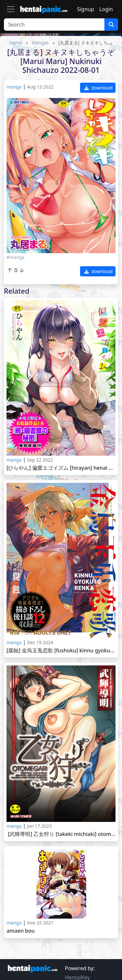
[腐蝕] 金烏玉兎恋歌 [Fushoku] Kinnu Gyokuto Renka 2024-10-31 (61, 651)
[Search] (54, 24)
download (98, 88)
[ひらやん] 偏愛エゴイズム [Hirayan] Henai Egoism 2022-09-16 (61, 468)
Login (106, 9)
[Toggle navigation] (11, 9)
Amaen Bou (21, 931)
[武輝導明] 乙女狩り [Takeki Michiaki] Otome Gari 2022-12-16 (61, 834)
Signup (86, 9)
